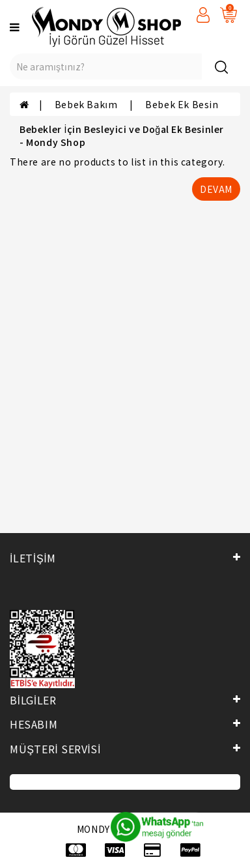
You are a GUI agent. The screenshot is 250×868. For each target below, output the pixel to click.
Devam (216, 189)
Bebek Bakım (87, 104)
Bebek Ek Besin (182, 104)
